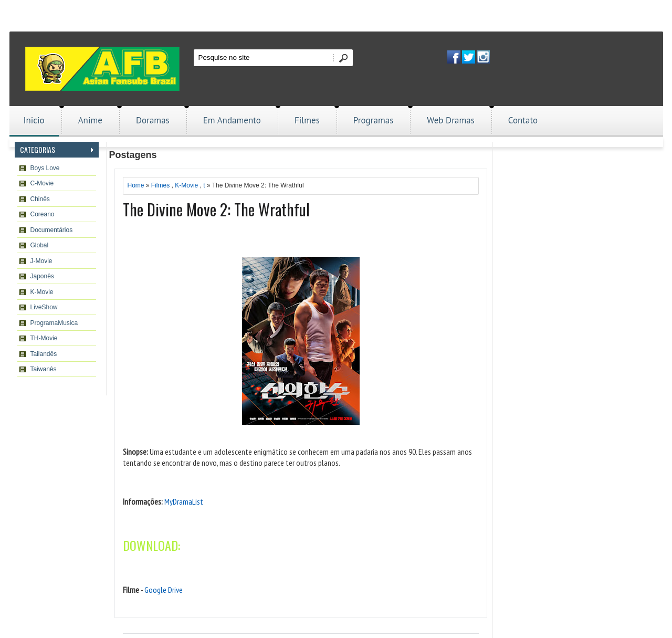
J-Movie (41, 261)
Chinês (40, 199)
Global (40, 245)
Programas (374, 120)
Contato (523, 120)
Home (136, 185)
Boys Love (45, 168)
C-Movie (42, 183)
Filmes (307, 120)
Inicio (34, 120)
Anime (90, 120)
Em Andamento (232, 120)
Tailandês (44, 354)
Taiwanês (44, 369)
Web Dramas (450, 120)
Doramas (153, 120)
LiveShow (44, 307)
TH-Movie (44, 338)
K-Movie (42, 292)
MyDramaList (184, 501)
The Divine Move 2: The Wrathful (216, 209)
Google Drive (164, 590)
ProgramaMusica (54, 323)
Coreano (43, 214)
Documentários (52, 230)
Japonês (42, 276)
